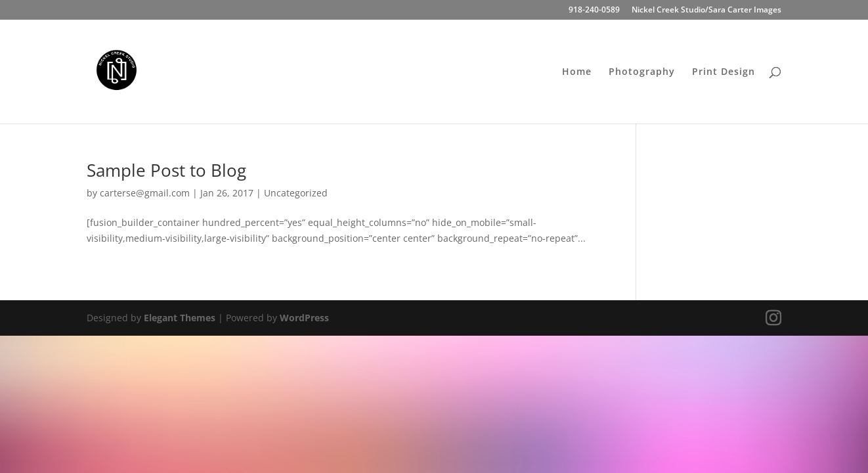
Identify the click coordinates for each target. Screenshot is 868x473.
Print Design (724, 72)
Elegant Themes (180, 318)
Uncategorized (296, 193)
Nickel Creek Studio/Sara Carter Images (706, 11)
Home (577, 72)
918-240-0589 (594, 11)
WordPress (304, 318)
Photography (642, 72)
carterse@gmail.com (145, 193)
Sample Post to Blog (166, 170)
